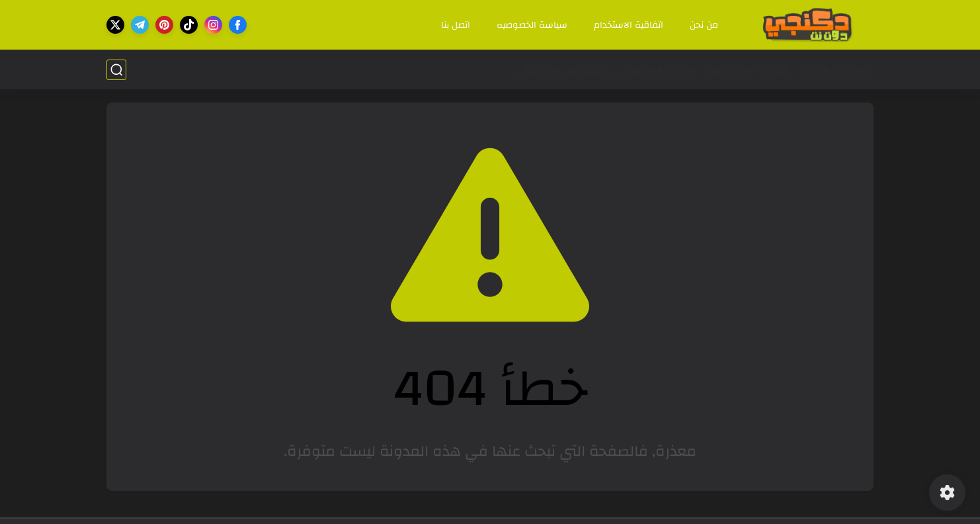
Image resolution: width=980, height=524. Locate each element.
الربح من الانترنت (837, 70)
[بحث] (116, 70)
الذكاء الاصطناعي (656, 70)
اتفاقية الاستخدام (629, 25)
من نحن (704, 25)
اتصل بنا (456, 25)
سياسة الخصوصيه (532, 25)
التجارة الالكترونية (748, 70)
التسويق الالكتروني (558, 70)
